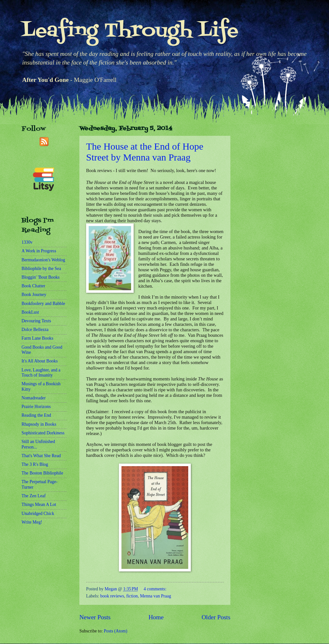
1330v (27, 242)
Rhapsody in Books (39, 424)
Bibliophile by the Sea (41, 269)
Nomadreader (34, 398)
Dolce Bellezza (35, 330)
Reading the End (36, 415)
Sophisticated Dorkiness (43, 433)
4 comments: (155, 589)
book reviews (112, 596)
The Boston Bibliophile (42, 473)
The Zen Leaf (34, 496)
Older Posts (216, 617)
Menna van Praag (156, 596)
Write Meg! (32, 522)
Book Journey (34, 295)
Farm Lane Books (37, 338)
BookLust (30, 312)
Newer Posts (95, 617)
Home (156, 617)
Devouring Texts (36, 321)
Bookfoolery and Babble (43, 304)
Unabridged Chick (38, 513)
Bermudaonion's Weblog (43, 260)
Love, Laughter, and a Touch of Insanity (41, 373)
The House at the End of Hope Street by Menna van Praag (145, 152)
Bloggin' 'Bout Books (40, 277)
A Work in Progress (39, 251)
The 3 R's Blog (35, 464)
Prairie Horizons (36, 407)
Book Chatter (33, 286)
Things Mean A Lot (39, 505)
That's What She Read (41, 456)
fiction (132, 596)
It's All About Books (40, 361)
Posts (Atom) (116, 631)
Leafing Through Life (130, 31)
